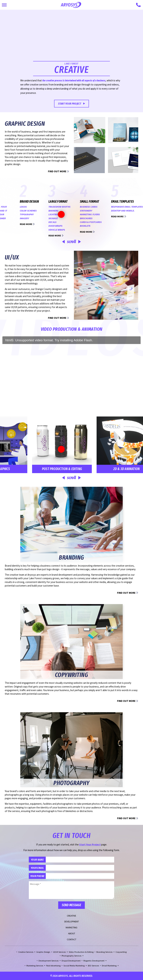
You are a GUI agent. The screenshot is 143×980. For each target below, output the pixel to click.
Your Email (37, 868)
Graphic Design (43, 952)
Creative (71, 916)
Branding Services (104, 952)
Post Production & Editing (50, 469)
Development (72, 922)
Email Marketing (109, 966)
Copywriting (121, 952)
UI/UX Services (59, 952)
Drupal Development (71, 961)
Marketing (71, 927)
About (72, 933)
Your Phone (37, 876)
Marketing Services (35, 966)
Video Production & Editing (81, 952)
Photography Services (71, 956)
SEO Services (93, 966)
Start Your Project (70, 104)
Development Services (49, 961)
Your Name (37, 860)
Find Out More (57, 171)
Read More (105, 216)
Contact (72, 939)
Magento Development (94, 961)
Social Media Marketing (74, 966)
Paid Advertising (53, 966)
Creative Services (26, 952)
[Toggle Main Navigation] (4, 5)
